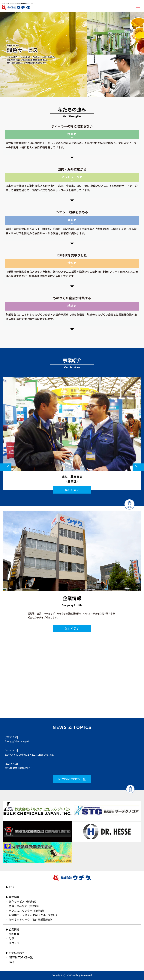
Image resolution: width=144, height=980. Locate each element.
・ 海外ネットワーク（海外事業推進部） (30, 919)
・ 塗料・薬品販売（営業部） (23, 906)
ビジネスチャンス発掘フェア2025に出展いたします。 (30, 755)
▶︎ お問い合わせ (15, 953)
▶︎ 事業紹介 (12, 897)
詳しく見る (72, 490)
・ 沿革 (10, 938)
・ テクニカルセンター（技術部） (26, 911)
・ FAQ (10, 962)
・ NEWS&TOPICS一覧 (19, 957)
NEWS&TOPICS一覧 (72, 779)
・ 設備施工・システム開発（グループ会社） (32, 915)
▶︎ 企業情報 (12, 929)
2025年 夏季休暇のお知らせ (19, 768)
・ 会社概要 (12, 934)
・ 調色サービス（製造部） (22, 902)
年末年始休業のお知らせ (17, 741)
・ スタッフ (12, 943)
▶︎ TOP (10, 887)
